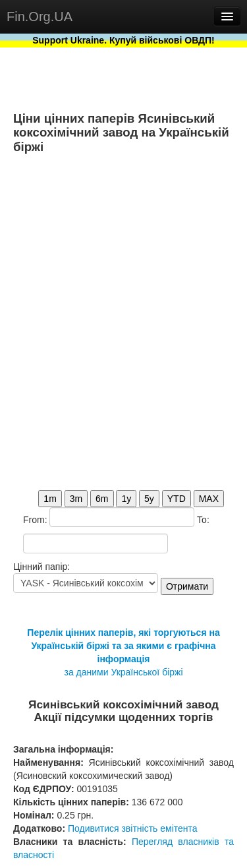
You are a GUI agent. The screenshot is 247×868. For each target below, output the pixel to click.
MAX (209, 499)
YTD (177, 499)
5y (149, 499)
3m (76, 499)
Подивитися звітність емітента (133, 828)
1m (50, 499)
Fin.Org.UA (40, 16)
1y (126, 499)
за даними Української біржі (123, 672)
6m (102, 499)
